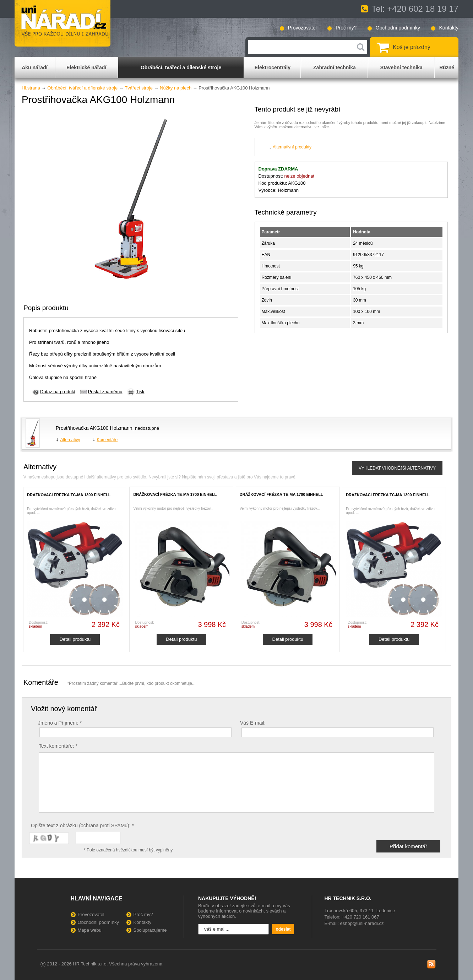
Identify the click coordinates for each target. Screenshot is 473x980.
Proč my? (346, 28)
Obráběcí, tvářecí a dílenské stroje (82, 88)
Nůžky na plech (176, 88)
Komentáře (107, 440)
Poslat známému (105, 392)
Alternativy (70, 440)
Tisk (140, 392)
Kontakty (449, 28)
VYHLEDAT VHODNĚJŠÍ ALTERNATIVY (397, 468)
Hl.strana (31, 88)
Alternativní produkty (292, 147)
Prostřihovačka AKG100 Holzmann (94, 428)
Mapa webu (90, 930)
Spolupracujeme (150, 930)
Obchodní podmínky (398, 28)
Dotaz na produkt (58, 392)
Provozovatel (302, 28)
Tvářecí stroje (139, 88)
